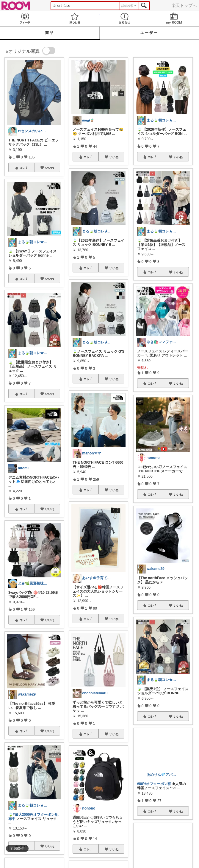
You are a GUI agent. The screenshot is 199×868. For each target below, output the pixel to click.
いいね (50, 168)
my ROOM (174, 18)
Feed (25, 18)
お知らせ (124, 18)
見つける (75, 18)
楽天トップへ (184, 5)
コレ (24, 168)
